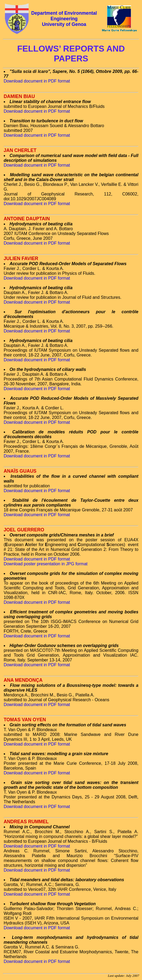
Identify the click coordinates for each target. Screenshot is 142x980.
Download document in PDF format (37, 81)
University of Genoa (64, 24)
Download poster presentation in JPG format (46, 564)
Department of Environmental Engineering (64, 16)
